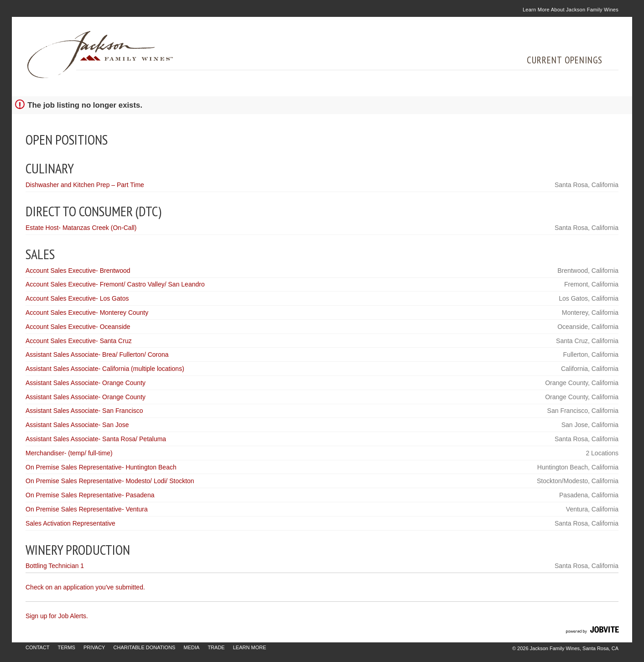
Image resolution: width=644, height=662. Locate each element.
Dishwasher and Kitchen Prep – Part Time (85, 185)
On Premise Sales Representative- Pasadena (90, 495)
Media (191, 647)
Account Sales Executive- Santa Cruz (79, 341)
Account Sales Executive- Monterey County (87, 313)
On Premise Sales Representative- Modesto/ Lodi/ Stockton (110, 481)
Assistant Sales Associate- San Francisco (84, 411)
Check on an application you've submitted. (85, 587)
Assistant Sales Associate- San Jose (77, 425)
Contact (37, 647)
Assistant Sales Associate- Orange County (86, 383)
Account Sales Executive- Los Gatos (77, 298)
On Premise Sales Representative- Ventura (87, 509)
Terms (66, 647)
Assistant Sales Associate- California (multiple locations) (105, 369)
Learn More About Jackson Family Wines (571, 10)
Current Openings (565, 60)
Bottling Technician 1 (55, 566)
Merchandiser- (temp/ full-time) (69, 453)
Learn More (250, 647)
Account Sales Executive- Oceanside (78, 327)
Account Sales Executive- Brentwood (78, 271)
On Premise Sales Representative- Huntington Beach (101, 467)
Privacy (94, 647)
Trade (216, 647)
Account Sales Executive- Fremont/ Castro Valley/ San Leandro (115, 284)
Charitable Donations (145, 647)
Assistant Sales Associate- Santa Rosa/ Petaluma (96, 439)
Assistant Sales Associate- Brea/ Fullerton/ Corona (97, 354)
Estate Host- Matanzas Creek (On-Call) (81, 228)
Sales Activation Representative (70, 523)
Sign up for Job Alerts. (57, 616)
